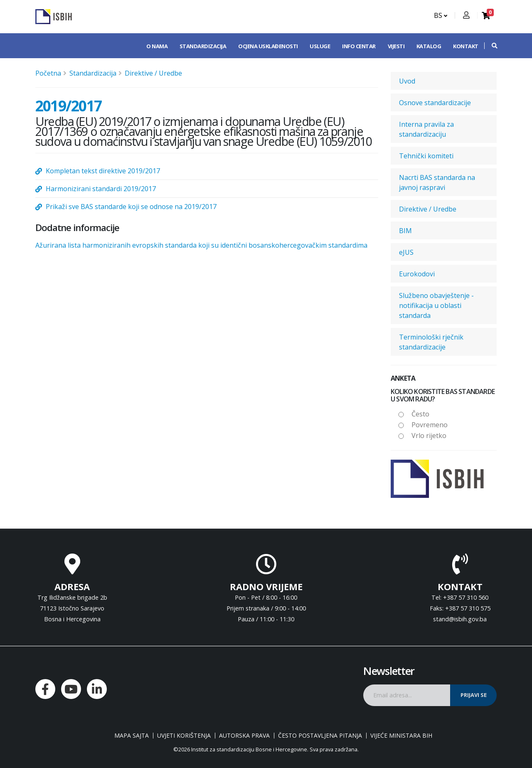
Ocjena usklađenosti (268, 46)
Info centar (359, 46)
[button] (490, 46)
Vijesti (396, 46)
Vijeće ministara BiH (401, 736)
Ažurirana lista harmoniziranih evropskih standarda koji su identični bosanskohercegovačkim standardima (201, 245)
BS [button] (441, 15)
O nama (157, 46)
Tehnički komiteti (426, 156)
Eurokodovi (417, 274)
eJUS (406, 252)
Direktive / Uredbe (153, 73)
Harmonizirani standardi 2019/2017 (101, 189)
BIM (405, 231)
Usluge (320, 46)
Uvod (407, 81)
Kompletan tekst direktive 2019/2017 (103, 171)
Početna (48, 73)
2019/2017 (68, 106)
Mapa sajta (132, 736)
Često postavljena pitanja (320, 736)
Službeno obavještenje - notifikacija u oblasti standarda (436, 305)
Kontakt (466, 46)
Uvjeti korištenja (184, 736)
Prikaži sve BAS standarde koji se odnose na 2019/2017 (131, 207)
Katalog (429, 46)
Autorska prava (244, 736)
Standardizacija (203, 46)
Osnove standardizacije (435, 103)
